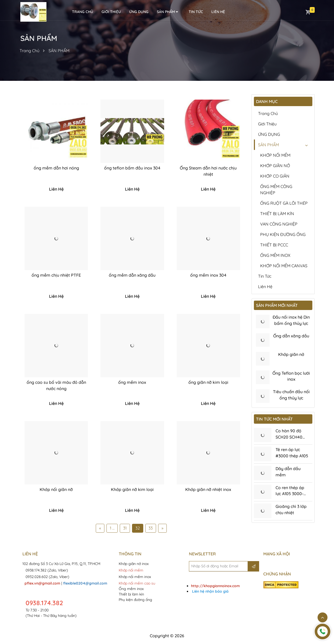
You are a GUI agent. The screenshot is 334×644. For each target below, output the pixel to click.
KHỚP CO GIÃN (275, 176)
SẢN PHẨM (168, 12)
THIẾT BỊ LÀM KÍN (277, 214)
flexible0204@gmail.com (85, 584)
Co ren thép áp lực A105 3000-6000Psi (290, 495)
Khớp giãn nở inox (134, 564)
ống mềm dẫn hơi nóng (56, 168)
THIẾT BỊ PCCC (274, 245)
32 (138, 529)
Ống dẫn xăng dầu (291, 336)
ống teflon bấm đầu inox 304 (132, 168)
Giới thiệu (111, 12)
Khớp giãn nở (291, 355)
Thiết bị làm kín (131, 595)
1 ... (112, 529)
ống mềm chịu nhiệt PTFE (56, 276)
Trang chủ (268, 113)
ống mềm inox (132, 383)
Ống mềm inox (131, 589)
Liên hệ (265, 287)
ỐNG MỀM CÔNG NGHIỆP (276, 190)
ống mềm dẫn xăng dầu (132, 276)
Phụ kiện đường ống (135, 600)
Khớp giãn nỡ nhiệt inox (208, 490)
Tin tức (196, 12)
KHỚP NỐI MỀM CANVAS (284, 266)
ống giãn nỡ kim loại (208, 383)
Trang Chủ (29, 51)
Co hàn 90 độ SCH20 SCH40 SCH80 (289, 438)
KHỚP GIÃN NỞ (275, 166)
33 (151, 529)
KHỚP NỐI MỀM (275, 155)
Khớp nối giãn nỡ (56, 490)
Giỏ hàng (308, 12)
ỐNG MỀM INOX (275, 255)
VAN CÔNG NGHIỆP (279, 224)
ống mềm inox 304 (208, 276)
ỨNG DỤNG (139, 12)
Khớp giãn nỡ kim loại (132, 490)
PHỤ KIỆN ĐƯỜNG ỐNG (283, 234)
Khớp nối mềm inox (135, 577)
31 (125, 529)
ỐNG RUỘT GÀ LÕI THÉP (284, 203)
